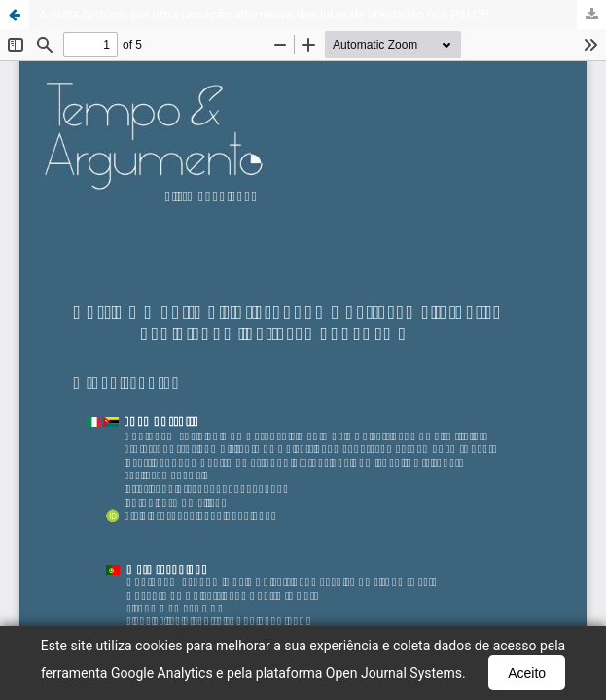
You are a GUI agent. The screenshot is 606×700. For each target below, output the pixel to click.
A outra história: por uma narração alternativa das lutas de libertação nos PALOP (264, 14)
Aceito (527, 673)
